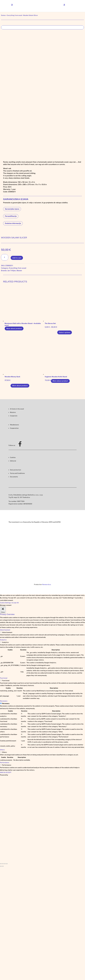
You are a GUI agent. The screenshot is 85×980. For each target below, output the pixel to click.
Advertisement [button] (5, 630)
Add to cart (17, 258)
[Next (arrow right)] (3, 866)
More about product (14, 328)
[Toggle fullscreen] (5, 864)
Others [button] (2, 750)
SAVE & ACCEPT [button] (6, 772)
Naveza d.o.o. (47, 584)
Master (19, 271)
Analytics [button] (3, 640)
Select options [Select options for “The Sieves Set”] (65, 332)
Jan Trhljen (12, 271)
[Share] (3, 864)
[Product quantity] (5, 257)
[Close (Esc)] (1, 864)
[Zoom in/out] (7, 864)
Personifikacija (11, 216)
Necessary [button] (4, 701)
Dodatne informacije (13, 223)
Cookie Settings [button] (5, 603)
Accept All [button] (15, 603)
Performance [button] (5, 763)
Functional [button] (4, 678)
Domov (3, 15)
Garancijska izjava (12, 209)
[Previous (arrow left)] (1, 866)
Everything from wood (14, 15)
